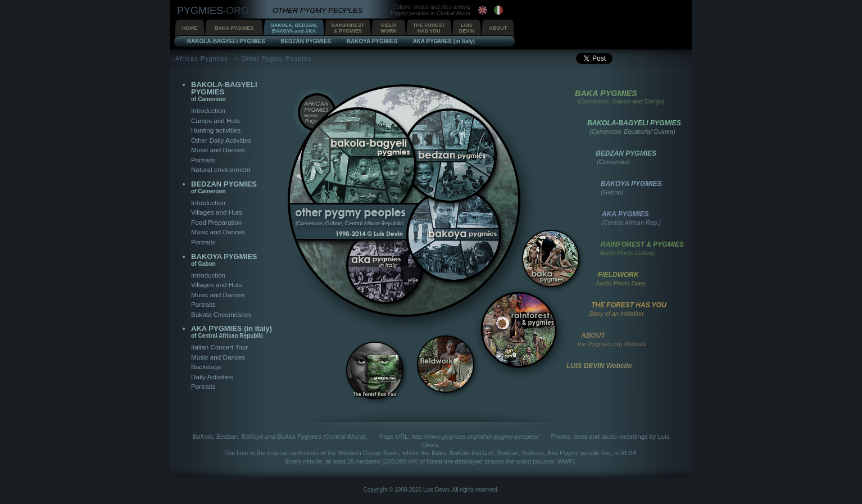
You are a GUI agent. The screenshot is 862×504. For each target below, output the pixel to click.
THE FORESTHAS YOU (429, 28)
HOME (190, 28)
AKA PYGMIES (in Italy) (232, 332)
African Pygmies (202, 58)
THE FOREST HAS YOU (629, 305)
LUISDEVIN (467, 28)
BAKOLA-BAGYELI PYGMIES (224, 91)
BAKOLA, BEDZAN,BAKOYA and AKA (294, 28)
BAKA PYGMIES (234, 28)
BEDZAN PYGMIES (224, 187)
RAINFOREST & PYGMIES (642, 244)
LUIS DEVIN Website (599, 366)
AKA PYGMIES (625, 214)
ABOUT (498, 28)
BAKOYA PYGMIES (224, 260)
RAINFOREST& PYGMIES (348, 28)
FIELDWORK (389, 28)
